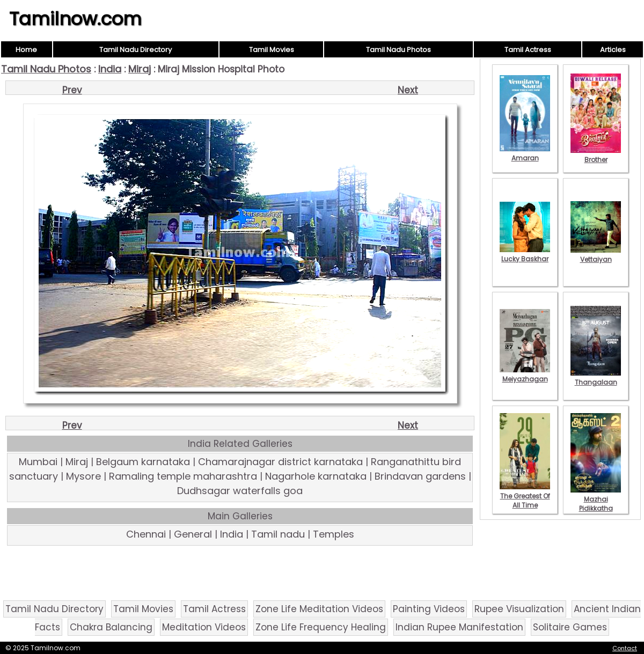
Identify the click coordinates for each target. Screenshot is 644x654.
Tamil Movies (272, 50)
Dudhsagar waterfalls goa (240, 491)
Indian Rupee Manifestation (459, 627)
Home (26, 50)
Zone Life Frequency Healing (321, 627)
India (110, 69)
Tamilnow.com (75, 19)
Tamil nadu (278, 534)
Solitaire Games (570, 627)
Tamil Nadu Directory (136, 50)
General (193, 534)
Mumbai (38, 462)
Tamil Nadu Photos (398, 50)
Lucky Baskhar (525, 254)
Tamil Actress (528, 50)
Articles (613, 50)
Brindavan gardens (420, 476)
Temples (334, 534)
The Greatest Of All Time (525, 496)
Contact (625, 648)
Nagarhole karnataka (316, 476)
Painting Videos (429, 609)
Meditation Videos (204, 627)
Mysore (83, 476)
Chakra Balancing (111, 627)
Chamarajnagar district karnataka (280, 462)
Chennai (146, 534)
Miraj (140, 69)
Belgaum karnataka (143, 462)
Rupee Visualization (519, 609)
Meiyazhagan (525, 374)
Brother (596, 155)
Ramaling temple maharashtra (183, 476)
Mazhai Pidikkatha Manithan (596, 504)
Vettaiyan (596, 255)
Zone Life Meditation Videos (319, 609)
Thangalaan (596, 378)
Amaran (525, 153)
